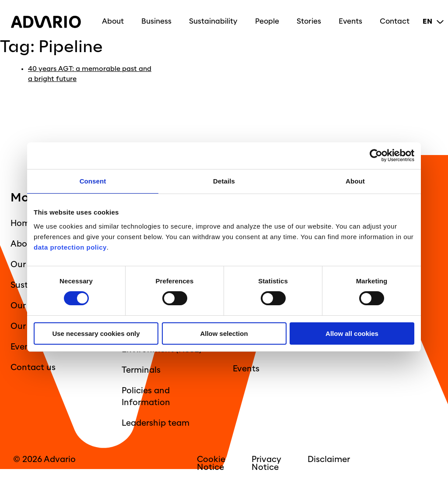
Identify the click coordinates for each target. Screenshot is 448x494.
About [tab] (355, 181)
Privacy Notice (266, 463)
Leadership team (156, 423)
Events (353, 19)
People (269, 19)
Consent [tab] (93, 181)
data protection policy (70, 247)
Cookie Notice (211, 463)
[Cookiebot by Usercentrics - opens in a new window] (376, 156)
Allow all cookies (352, 333)
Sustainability (215, 19)
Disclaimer (329, 459)
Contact (397, 19)
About (115, 19)
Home (23, 223)
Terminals (141, 370)
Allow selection (224, 333)
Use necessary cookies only (96, 333)
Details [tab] (224, 181)
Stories (311, 19)
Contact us (33, 367)
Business (159, 19)
